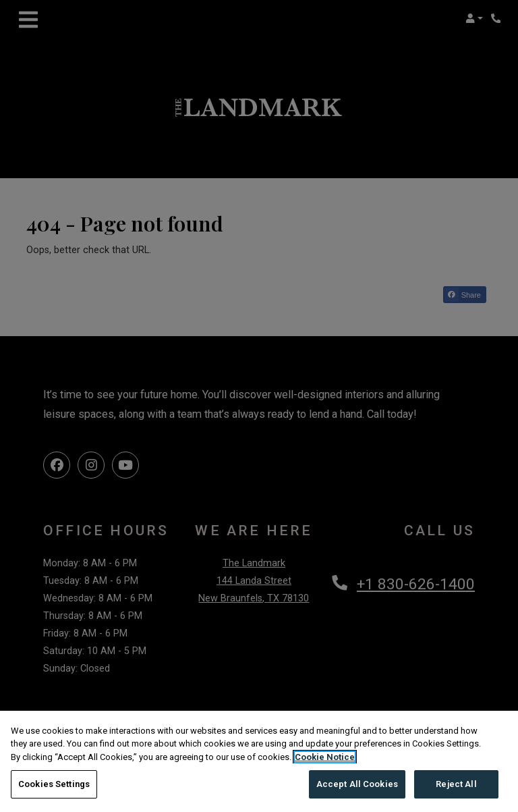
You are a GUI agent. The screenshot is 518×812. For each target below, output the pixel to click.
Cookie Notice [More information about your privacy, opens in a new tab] (325, 757)
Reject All (456, 784)
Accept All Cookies (357, 784)
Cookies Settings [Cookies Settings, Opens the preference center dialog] (54, 784)
